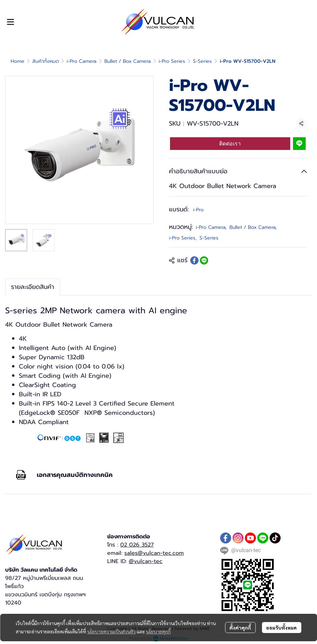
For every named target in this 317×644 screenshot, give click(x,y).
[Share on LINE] (204, 260)
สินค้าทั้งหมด (46, 61)
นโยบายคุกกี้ (158, 631)
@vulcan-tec (146, 561)
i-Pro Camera (82, 61)
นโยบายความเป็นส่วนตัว (111, 631)
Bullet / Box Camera (128, 61)
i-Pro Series (172, 61)
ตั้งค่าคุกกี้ (240, 628)
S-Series (202, 61)
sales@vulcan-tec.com (154, 553)
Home (18, 61)
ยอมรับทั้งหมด (281, 628)
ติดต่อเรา (230, 144)
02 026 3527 (137, 545)
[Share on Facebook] (194, 260)
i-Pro (198, 210)
